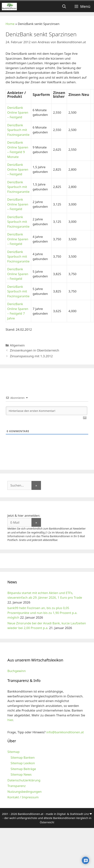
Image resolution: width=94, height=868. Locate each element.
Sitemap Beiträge (23, 769)
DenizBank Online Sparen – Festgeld (18, 112)
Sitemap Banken (23, 757)
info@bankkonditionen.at (65, 732)
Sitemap (13, 752)
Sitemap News (21, 774)
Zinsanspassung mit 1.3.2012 (31, 356)
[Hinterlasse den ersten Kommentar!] (47, 411)
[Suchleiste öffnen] (64, 7)
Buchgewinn (17, 671)
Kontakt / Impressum (23, 797)
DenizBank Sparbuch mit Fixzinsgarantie (18, 130)
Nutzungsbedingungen (25, 792)
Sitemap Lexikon (23, 763)
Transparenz (17, 786)
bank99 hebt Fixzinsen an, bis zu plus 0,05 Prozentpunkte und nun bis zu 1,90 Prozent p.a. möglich (42, 613)
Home (10, 24)
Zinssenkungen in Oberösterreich (34, 350)
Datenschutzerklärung (24, 780)
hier (10, 720)
